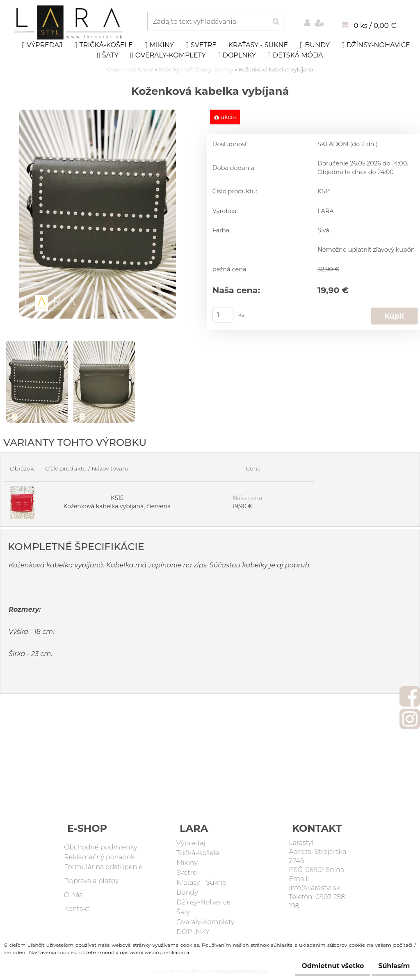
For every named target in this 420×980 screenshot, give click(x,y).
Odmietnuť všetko (320, 966)
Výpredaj (42, 45)
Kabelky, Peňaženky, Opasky (196, 69)
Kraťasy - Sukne (258, 45)
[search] (276, 22)
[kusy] (223, 315)
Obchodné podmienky (101, 848)
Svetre (201, 45)
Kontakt (77, 909)
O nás (73, 895)
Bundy (315, 45)
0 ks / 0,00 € (375, 25)
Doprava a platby (91, 881)
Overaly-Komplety (168, 55)
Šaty (107, 55)
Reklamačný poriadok (99, 857)
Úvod (114, 69)
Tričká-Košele (103, 45)
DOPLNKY (237, 55)
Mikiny (159, 45)
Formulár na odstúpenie (103, 867)
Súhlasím (390, 966)
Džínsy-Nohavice (376, 45)
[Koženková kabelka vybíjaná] (98, 114)
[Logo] (70, 23)
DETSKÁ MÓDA (296, 55)
